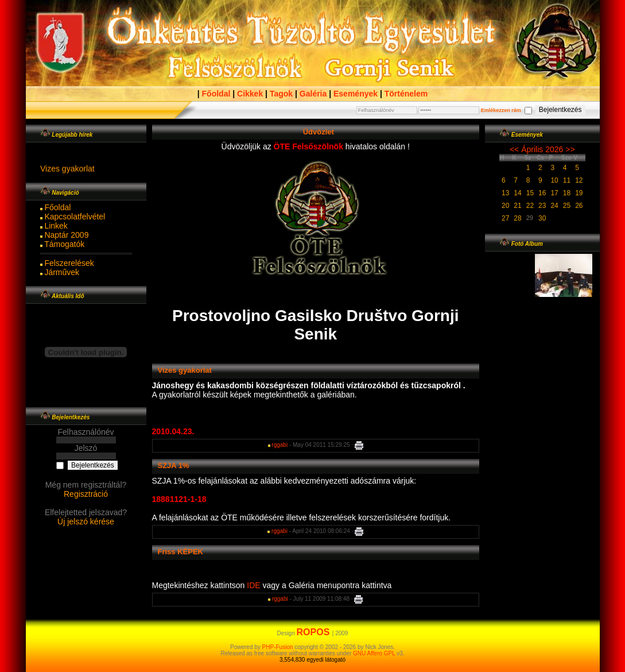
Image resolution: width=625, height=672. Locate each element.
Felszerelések (69, 263)
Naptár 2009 (66, 235)
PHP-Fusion (278, 647)
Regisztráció (86, 494)
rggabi (279, 445)
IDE (255, 585)
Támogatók (64, 244)
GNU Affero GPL (374, 653)
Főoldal (57, 207)
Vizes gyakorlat (67, 172)
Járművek (62, 272)
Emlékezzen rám (501, 110)
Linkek (56, 226)
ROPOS (315, 632)
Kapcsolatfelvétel (75, 217)
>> (570, 149)
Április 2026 (542, 149)
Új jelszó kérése (86, 522)
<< (514, 149)
